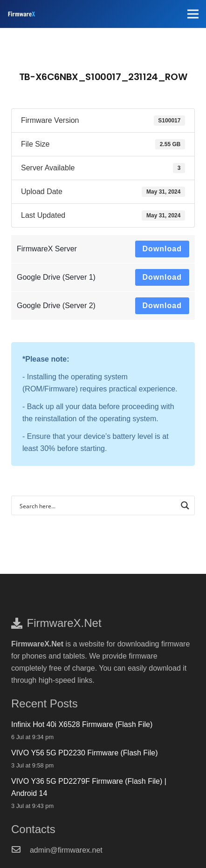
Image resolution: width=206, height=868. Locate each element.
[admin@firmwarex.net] (21, 850)
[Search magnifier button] (185, 505)
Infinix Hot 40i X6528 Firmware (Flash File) (82, 724)
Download (162, 249)
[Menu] (193, 14)
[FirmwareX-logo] (21, 14)
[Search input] (97, 505)
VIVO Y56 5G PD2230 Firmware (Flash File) (84, 753)
